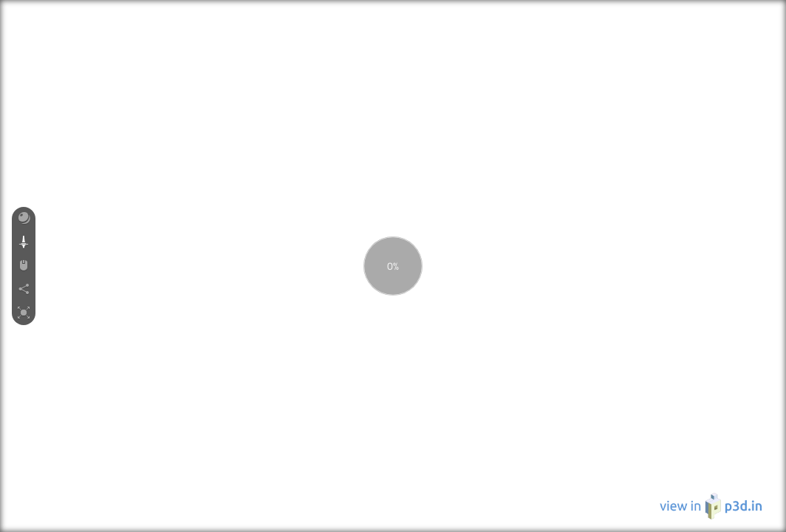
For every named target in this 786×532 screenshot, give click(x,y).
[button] (24, 219)
